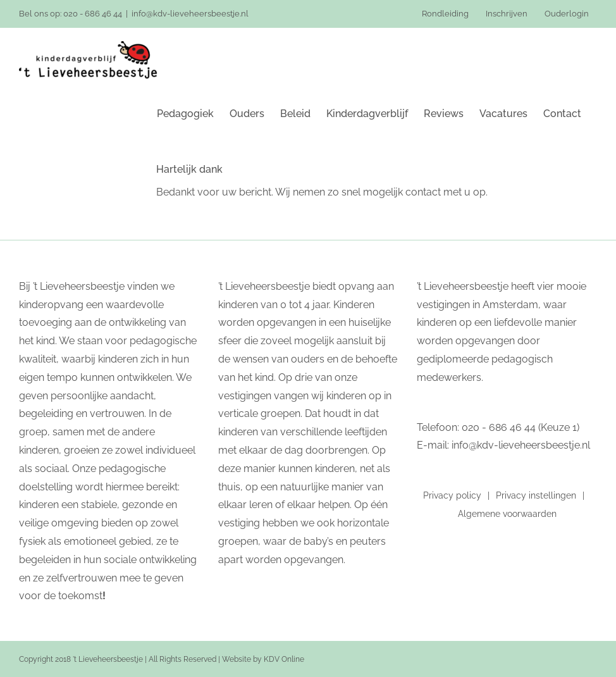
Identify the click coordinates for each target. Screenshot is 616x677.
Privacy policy (452, 495)
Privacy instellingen (536, 495)
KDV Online (284, 659)
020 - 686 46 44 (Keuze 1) (521, 427)
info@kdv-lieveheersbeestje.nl (190, 14)
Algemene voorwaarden (507, 514)
